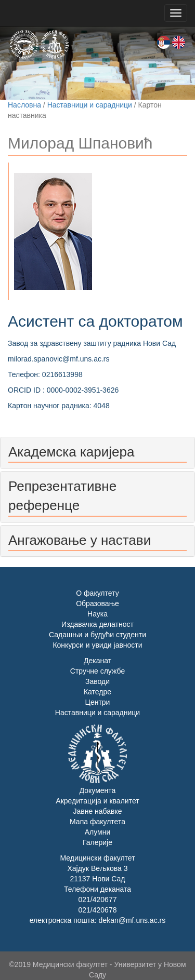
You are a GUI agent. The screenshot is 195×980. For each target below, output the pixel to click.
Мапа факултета (97, 822)
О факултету (97, 593)
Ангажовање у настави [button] (80, 540)
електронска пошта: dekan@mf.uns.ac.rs (97, 920)
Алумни (98, 832)
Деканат (97, 661)
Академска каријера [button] (71, 452)
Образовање (97, 603)
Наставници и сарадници (90, 105)
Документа (98, 790)
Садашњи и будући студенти (97, 635)
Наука (97, 614)
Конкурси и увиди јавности (97, 645)
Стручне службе (97, 671)
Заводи (97, 681)
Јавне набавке (97, 811)
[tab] (97, 453)
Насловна (24, 105)
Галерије (97, 842)
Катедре (97, 692)
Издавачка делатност (97, 624)
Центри (98, 702)
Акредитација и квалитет (97, 801)
